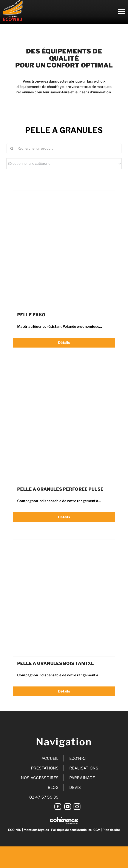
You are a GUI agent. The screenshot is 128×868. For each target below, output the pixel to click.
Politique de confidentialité (72, 830)
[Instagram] (77, 807)
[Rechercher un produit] (64, 149)
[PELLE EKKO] (64, 195)
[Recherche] (12, 149)
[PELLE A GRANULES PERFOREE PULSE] (64, 369)
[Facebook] (58, 807)
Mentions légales (36, 830)
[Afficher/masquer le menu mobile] (122, 11)
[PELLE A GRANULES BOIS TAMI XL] (64, 543)
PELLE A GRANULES (64, 130)
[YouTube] (68, 807)
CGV (97, 830)
